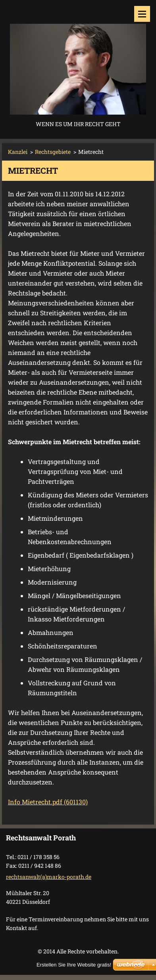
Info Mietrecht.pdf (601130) (48, 802)
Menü (142, 14)
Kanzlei (18, 152)
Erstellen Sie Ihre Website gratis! (74, 965)
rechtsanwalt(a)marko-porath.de (49, 877)
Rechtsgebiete (53, 152)
